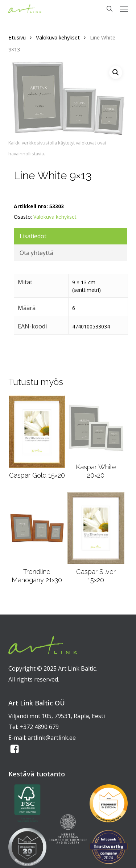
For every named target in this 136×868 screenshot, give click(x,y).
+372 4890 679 (39, 727)
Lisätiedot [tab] (33, 236)
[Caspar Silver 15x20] (96, 528)
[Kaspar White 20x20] (96, 428)
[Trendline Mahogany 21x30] (37, 528)
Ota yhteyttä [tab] (36, 253)
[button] (124, 9)
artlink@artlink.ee (52, 738)
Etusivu (17, 37)
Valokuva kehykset (58, 37)
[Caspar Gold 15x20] (37, 432)
